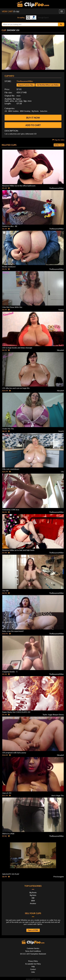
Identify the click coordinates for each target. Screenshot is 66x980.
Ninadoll (60, 350)
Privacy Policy (33, 961)
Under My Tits (8, 429)
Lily (62, 471)
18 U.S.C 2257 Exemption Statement (33, 954)
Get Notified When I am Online (48, 85)
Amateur (33, 903)
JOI (6, 111)
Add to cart (33, 125)
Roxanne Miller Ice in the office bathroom (19, 186)
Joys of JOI (7, 793)
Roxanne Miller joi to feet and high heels (18, 550)
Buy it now (33, 118)
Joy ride (5, 590)
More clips (59, 145)
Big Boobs (35, 111)
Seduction (44, 111)
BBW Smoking (25, 111)
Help (33, 967)
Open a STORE (33, 930)
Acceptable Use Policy (33, 964)
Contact (33, 969)
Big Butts (33, 895)
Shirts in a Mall (8, 833)
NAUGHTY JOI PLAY (11, 874)
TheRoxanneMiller (25, 81)
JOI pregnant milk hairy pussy (14, 753)
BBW (33, 901)
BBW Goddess (13, 111)
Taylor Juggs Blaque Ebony (53, 714)
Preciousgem (59, 877)
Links (33, 972)
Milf (33, 898)
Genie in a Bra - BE (10, 226)
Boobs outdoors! (9, 267)
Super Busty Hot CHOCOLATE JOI (16, 712)
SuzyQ (61, 310)
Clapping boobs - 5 (10, 672)
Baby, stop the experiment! (13, 631)
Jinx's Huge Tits (57, 795)
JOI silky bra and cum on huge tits (16, 388)
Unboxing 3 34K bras (11, 510)
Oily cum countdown (11, 469)
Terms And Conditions (33, 951)
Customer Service (33, 948)
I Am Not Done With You (12, 307)
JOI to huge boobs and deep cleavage (17, 348)
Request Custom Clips (26, 85)
